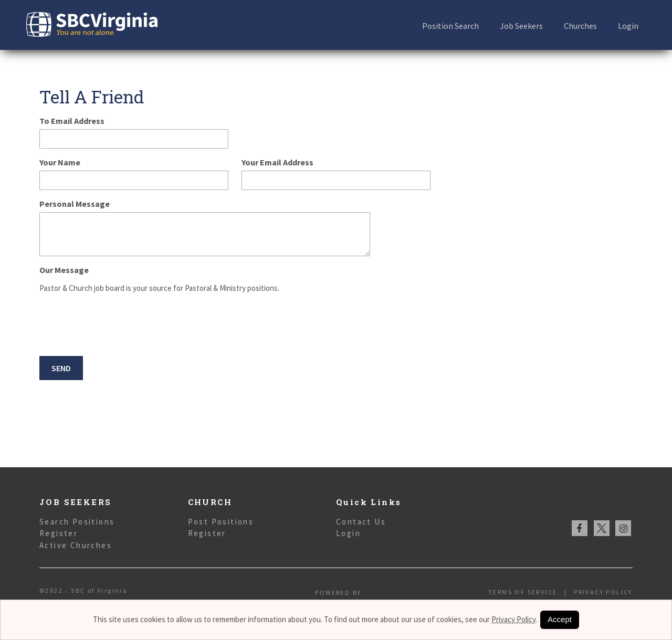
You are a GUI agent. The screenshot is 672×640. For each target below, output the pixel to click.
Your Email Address (277, 162)
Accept (560, 619)
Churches (580, 26)
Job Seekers (521, 26)
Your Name (60, 162)
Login (628, 26)
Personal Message (75, 204)
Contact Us (361, 522)
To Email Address (72, 121)
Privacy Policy (600, 592)
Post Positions (221, 522)
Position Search (450, 26)
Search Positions (77, 522)
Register (59, 533)
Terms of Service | (528, 592)
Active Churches (76, 545)
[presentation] (119, 326)
